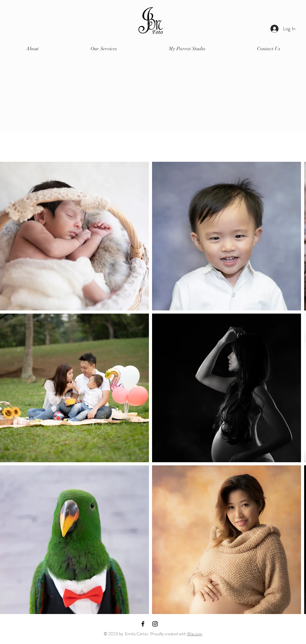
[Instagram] (155, 624)
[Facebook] (143, 624)
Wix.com (195, 634)
